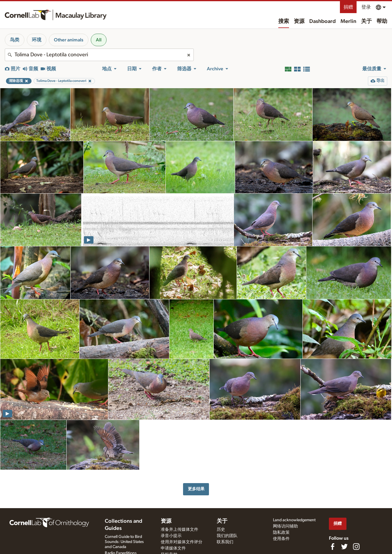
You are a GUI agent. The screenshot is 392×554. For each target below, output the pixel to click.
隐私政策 (281, 533)
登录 (366, 7)
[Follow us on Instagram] (356, 547)
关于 (366, 21)
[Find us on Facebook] (332, 547)
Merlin (348, 21)
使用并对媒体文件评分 (182, 542)
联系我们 (225, 542)
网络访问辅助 (285, 526)
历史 (221, 530)
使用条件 (281, 539)
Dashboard (322, 21)
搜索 (284, 21)
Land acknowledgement (294, 520)
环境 (37, 40)
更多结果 (196, 489)
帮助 (382, 21)
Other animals (69, 40)
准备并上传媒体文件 (179, 530)
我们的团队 (227, 536)
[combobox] (99, 55)
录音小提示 (171, 536)
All (99, 40)
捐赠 (348, 7)
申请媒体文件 (173, 548)
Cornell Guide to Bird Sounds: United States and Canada (124, 542)
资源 (299, 21)
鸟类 (15, 40)
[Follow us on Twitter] (344, 547)
